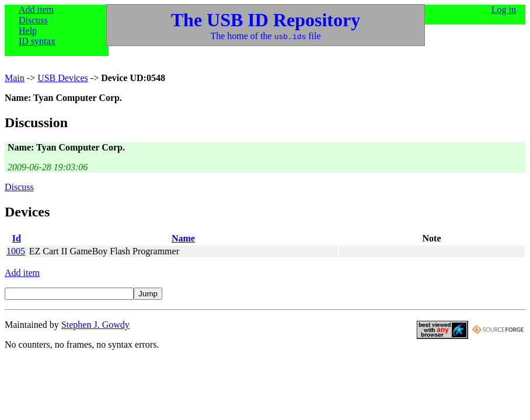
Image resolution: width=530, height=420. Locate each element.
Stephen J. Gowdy (95, 325)
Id (17, 238)
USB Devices (63, 78)
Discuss (33, 20)
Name (183, 238)
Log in (504, 10)
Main (15, 78)
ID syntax (37, 41)
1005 (16, 251)
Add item (36, 10)
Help (28, 31)
